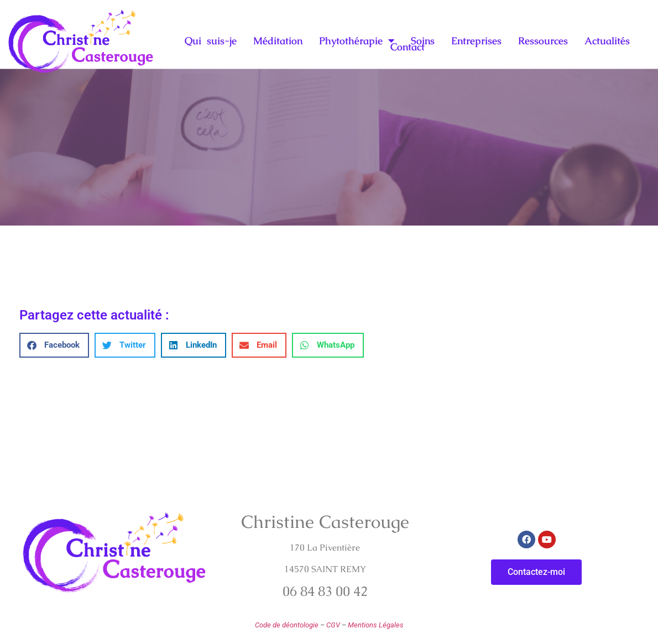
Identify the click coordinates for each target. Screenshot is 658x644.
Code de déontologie (287, 625)
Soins (423, 40)
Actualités (607, 40)
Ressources (543, 40)
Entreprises (476, 40)
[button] (54, 345)
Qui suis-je (211, 40)
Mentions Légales (376, 625)
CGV (333, 625)
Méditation (278, 40)
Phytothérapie (357, 40)
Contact (408, 47)
